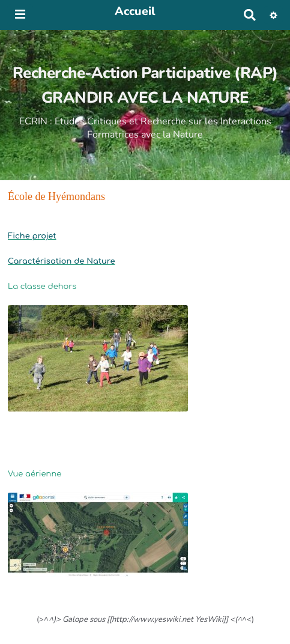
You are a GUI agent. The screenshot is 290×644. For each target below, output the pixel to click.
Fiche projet (32, 236)
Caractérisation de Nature (61, 261)
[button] (273, 15)
